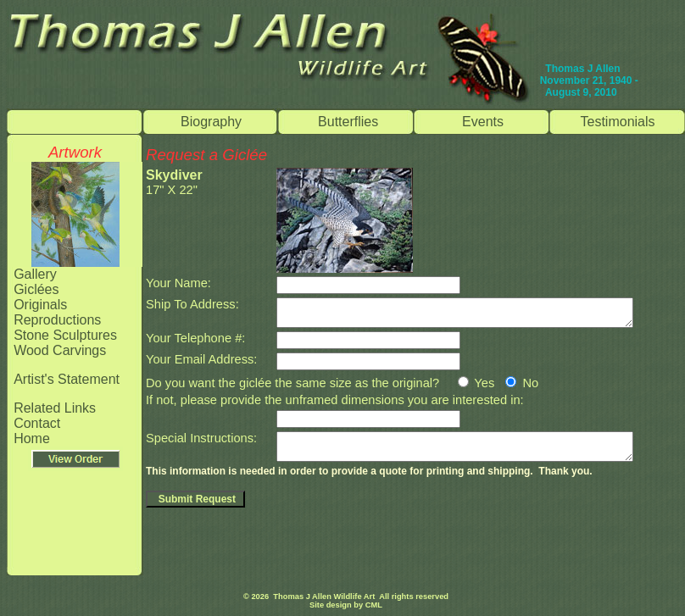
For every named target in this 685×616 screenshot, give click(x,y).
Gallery (35, 274)
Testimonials (618, 122)
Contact (37, 423)
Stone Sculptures (65, 335)
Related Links (55, 408)
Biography (211, 122)
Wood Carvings (60, 350)
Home (32, 438)
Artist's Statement (67, 379)
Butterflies (348, 122)
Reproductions (57, 320)
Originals (40, 305)
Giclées (36, 289)
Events (483, 122)
